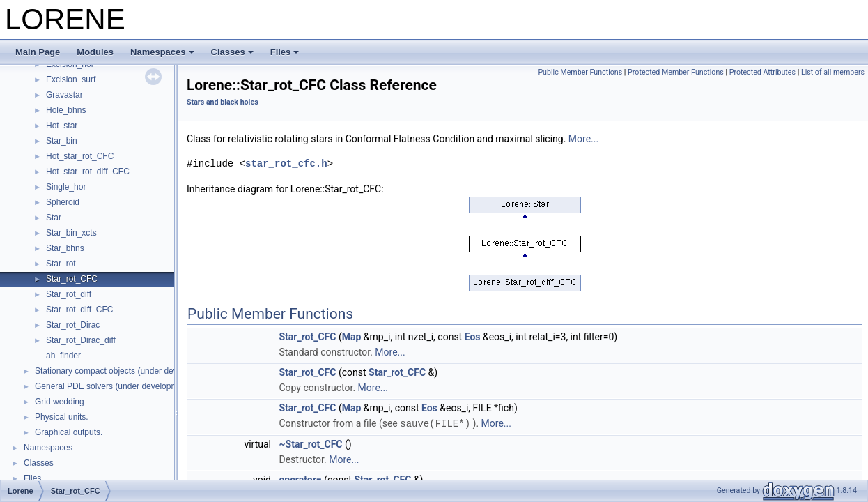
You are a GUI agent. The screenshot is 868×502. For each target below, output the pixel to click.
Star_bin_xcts (71, 233)
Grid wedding (60, 402)
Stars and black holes (223, 102)
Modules (95, 52)
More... (583, 139)
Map (352, 337)
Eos (473, 337)
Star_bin (62, 141)
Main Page (38, 52)
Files (285, 52)
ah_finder (63, 356)
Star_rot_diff (69, 294)
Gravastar (64, 95)
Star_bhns (65, 248)
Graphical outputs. (69, 432)
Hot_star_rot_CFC (80, 156)
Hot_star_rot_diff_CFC (88, 172)
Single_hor (66, 187)
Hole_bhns (66, 110)
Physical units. (62, 417)
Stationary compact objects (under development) (125, 371)
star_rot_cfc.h (286, 163)
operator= (300, 479)
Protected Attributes (762, 72)
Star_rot (61, 264)
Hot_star (62, 125)
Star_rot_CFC (72, 279)
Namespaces (162, 52)
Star (54, 218)
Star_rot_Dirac (73, 325)
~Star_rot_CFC (310, 443)
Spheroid (63, 202)
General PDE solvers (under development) (114, 386)
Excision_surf (71, 79)
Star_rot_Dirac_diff (81, 340)
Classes (232, 52)
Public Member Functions (580, 72)
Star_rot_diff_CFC (80, 310)
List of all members (833, 72)
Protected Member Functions (676, 72)
